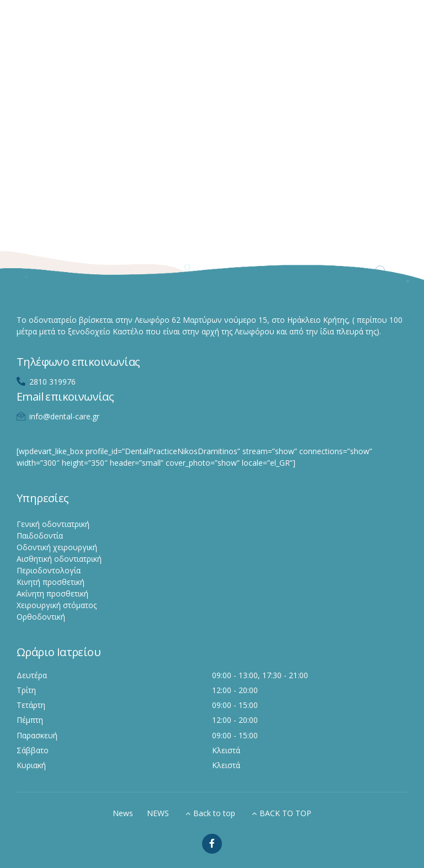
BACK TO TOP (285, 813)
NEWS (158, 813)
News (123, 813)
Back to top (214, 813)
